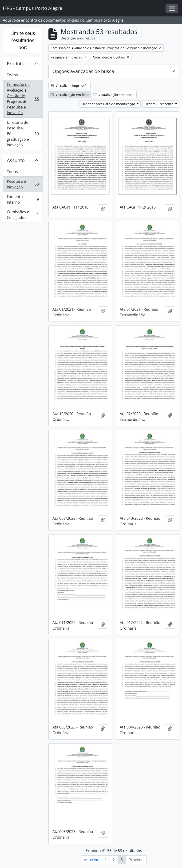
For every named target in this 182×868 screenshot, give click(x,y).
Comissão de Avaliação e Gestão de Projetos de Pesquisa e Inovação (23, 99)
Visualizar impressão (69, 86)
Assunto (16, 160)
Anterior (91, 860)
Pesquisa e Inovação (23, 184)
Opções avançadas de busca (83, 71)
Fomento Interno (23, 199)
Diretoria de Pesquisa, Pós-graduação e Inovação (23, 134)
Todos (12, 75)
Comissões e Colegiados (23, 215)
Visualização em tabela (114, 95)
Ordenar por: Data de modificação (109, 104)
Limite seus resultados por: (23, 40)
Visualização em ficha (70, 95)
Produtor (17, 64)
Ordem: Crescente (159, 104)
